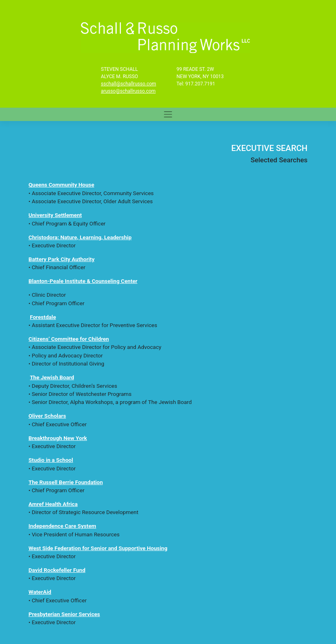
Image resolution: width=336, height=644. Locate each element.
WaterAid (40, 592)
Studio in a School (51, 460)
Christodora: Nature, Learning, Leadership (80, 237)
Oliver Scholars (48, 416)
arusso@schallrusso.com (128, 91)
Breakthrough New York (58, 438)
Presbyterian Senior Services (64, 614)
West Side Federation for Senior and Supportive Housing (98, 548)
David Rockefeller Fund (57, 570)
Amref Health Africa (53, 504)
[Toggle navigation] (168, 114)
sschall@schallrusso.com (129, 84)
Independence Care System (62, 526)
